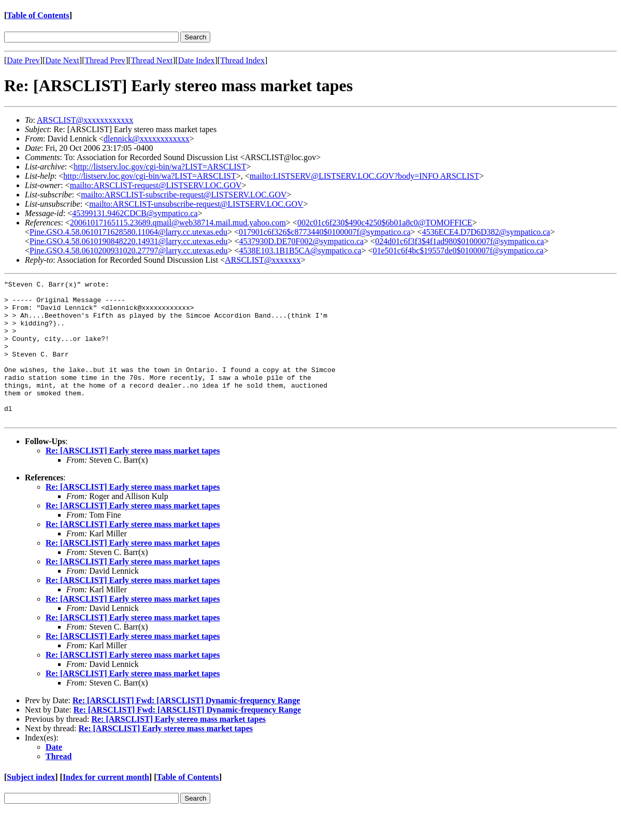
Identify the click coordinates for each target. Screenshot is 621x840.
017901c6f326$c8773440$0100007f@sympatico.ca (325, 232)
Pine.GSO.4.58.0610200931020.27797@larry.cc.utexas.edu (129, 251)
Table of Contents (38, 15)
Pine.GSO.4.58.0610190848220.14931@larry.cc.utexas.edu (129, 241)
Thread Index (242, 60)
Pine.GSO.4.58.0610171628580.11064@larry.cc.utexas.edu (128, 232)
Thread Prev (105, 60)
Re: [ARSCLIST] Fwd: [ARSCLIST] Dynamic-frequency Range (186, 728)
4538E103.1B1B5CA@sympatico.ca (300, 251)
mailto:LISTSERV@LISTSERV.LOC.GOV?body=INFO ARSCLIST (365, 176)
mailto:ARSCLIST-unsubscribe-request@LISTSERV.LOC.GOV (196, 204)
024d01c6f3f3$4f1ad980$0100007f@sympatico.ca (459, 241)
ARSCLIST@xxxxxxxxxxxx (85, 120)
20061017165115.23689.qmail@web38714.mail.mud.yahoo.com (178, 223)
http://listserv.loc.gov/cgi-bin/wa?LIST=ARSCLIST (160, 167)
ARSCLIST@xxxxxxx (263, 260)
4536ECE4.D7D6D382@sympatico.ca (486, 232)
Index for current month (106, 805)
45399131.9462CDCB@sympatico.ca (135, 213)
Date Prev (23, 60)
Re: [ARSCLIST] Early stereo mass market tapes (133, 479)
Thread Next (152, 60)
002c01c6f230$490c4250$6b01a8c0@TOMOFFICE (385, 223)
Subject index (31, 805)
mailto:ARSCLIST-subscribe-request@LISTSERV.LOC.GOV (184, 195)
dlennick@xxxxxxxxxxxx (147, 139)
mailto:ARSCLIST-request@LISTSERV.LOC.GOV (156, 185)
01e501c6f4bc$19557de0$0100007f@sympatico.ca (458, 251)
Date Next (62, 60)
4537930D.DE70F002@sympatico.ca (301, 241)
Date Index (197, 60)
